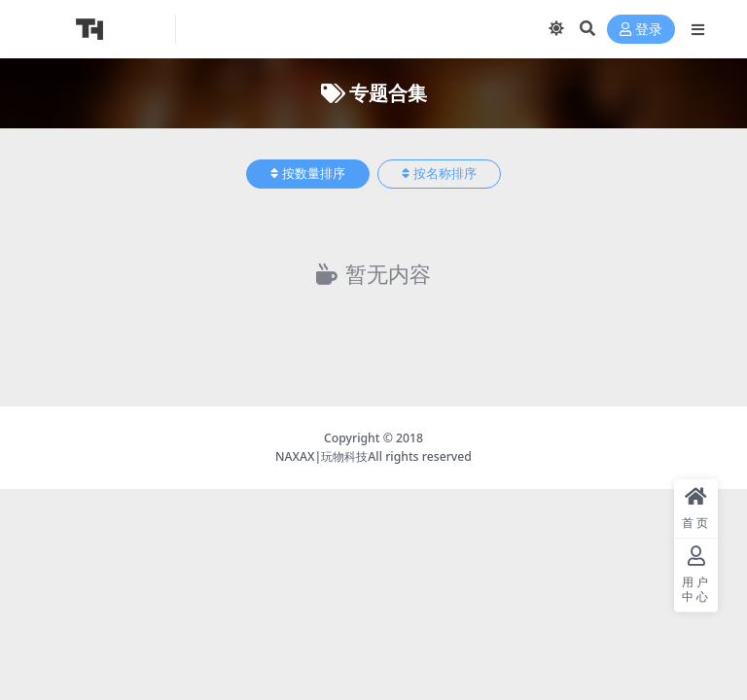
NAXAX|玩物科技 (321, 456)
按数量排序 (308, 174)
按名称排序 (439, 174)
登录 (641, 30)
